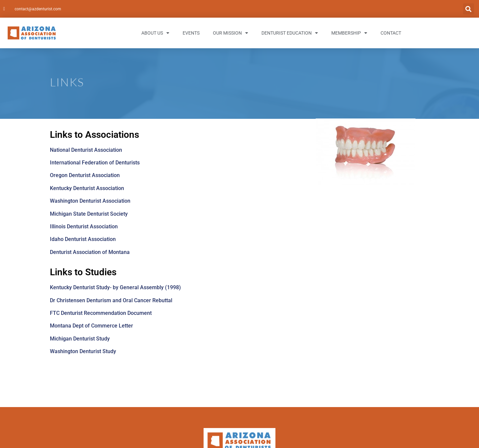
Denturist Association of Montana (90, 252)
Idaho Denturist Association (83, 239)
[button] (469, 9)
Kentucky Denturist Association (87, 188)
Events (191, 33)
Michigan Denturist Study (80, 339)
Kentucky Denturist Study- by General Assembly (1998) (115, 287)
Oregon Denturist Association (85, 175)
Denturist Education (290, 33)
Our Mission (231, 33)
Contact (391, 33)
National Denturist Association (86, 150)
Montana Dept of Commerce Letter (91, 326)
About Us (155, 33)
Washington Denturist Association (90, 201)
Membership (349, 33)
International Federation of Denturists (95, 163)
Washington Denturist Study (83, 351)
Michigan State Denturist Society (89, 214)
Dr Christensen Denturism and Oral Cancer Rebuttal (111, 300)
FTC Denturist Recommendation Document (101, 313)
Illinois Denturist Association (84, 226)
